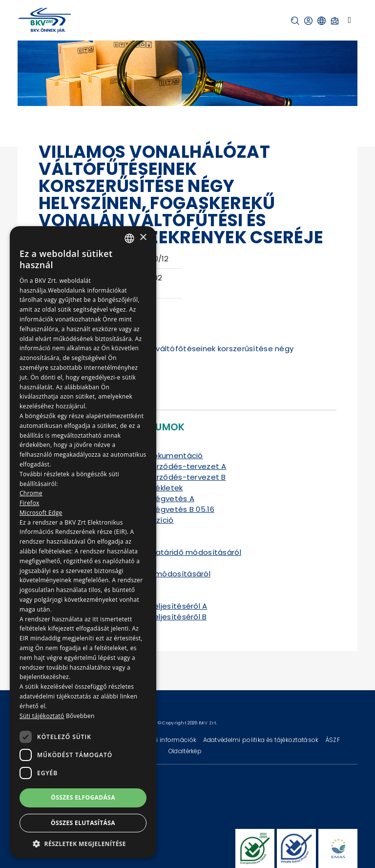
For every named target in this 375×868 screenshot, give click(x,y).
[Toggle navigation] (349, 20)
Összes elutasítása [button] (83, 823)
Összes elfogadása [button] (83, 797)
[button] (295, 21)
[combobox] (129, 238)
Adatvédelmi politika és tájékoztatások (262, 740)
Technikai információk (164, 740)
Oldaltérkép (185, 751)
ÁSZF (333, 740)
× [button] (143, 238)
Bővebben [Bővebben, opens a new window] (80, 716)
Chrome (31, 493)
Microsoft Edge (41, 513)
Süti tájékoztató (42, 716)
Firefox (30, 503)
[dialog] (83, 542)
